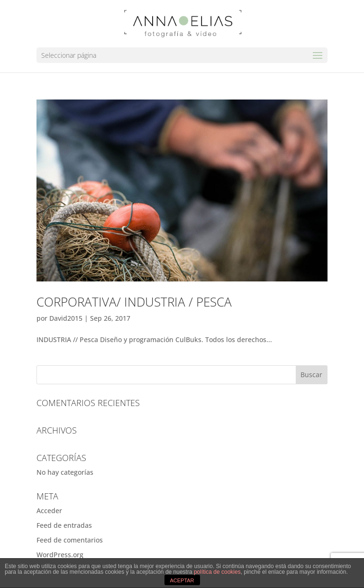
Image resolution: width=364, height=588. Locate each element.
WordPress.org (60, 555)
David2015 (66, 318)
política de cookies (217, 572)
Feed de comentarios (70, 540)
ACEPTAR (182, 580)
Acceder (49, 511)
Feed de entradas (64, 525)
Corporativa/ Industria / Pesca (134, 302)
